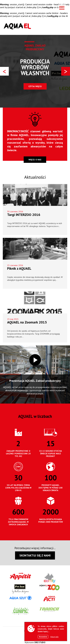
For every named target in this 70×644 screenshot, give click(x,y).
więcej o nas (35, 160)
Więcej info (54, 637)
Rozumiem (43, 637)
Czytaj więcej (35, 86)
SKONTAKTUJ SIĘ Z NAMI (35, 555)
